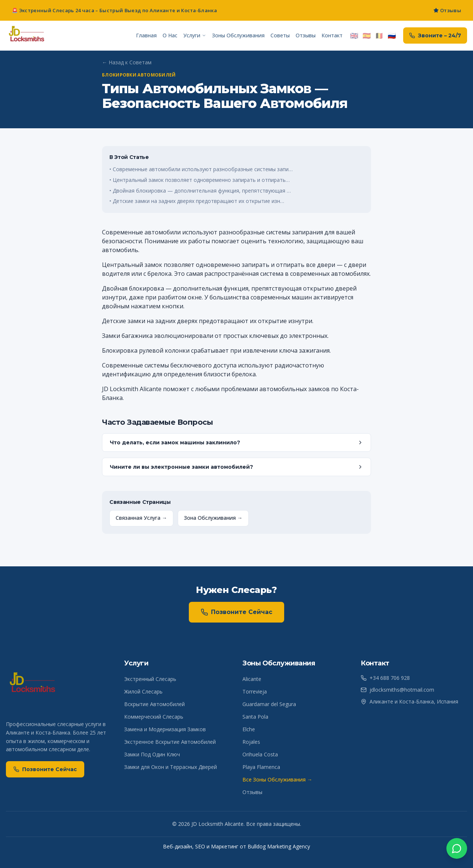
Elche (249, 729)
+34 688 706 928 (385, 678)
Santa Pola (255, 717)
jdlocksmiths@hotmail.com (397, 690)
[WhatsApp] (457, 849)
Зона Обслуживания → (213, 518)
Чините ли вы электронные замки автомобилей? (236, 467)
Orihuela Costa (260, 754)
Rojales (251, 742)
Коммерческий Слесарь (154, 717)
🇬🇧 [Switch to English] (354, 35)
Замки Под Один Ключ (152, 754)
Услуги (195, 35)
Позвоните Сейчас (236, 612)
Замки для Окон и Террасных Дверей (171, 767)
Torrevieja (255, 691)
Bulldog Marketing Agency (279, 846)
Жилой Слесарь (143, 691)
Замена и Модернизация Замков (165, 729)
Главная (146, 35)
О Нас (170, 35)
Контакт (332, 35)
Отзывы (306, 35)
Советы (280, 35)
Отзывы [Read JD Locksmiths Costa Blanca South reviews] (447, 10)
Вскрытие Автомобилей (154, 704)
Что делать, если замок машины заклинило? (236, 443)
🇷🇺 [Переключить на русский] (392, 35)
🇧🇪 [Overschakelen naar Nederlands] (379, 35)
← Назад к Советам (127, 62)
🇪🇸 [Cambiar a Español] (367, 35)
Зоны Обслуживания (238, 35)
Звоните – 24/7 (435, 35)
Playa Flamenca (261, 767)
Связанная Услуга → (141, 518)
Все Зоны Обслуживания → (277, 779)
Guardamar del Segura (269, 704)
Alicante (252, 679)
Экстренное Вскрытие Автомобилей (170, 742)
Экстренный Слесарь (150, 679)
